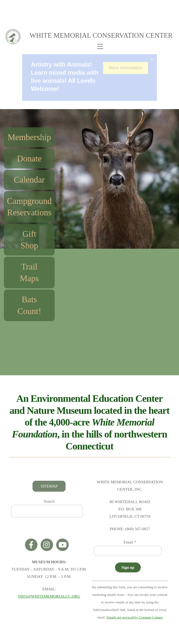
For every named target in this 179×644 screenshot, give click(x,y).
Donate (29, 159)
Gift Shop (29, 241)
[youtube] (63, 545)
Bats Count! (29, 306)
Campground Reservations (29, 208)
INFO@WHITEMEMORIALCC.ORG (49, 597)
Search (49, 502)
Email (130, 543)
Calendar (29, 181)
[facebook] (32, 545)
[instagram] (48, 545)
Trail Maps (29, 274)
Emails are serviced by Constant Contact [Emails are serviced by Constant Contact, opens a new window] (135, 618)
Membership (29, 138)
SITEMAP (49, 487)
